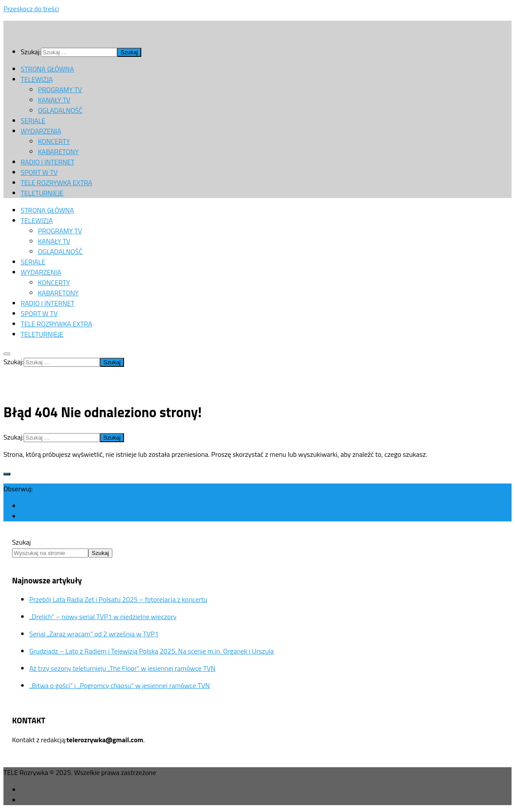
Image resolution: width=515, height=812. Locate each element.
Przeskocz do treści (31, 9)
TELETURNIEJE (42, 193)
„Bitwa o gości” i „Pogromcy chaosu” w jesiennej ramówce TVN (119, 685)
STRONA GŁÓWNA (47, 69)
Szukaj (22, 542)
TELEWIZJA (37, 79)
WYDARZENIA (41, 131)
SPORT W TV (39, 172)
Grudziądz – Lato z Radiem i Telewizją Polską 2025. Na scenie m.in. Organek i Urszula (152, 651)
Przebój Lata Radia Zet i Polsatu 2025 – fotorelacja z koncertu (118, 599)
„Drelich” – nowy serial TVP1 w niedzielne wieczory (103, 617)
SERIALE (33, 121)
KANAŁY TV (54, 100)
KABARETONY (58, 152)
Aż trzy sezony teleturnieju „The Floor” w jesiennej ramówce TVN (122, 668)
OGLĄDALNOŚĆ (60, 110)
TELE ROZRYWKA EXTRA (56, 183)
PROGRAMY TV (60, 90)
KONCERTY (54, 141)
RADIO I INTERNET (48, 162)
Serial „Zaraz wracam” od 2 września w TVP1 (94, 634)
